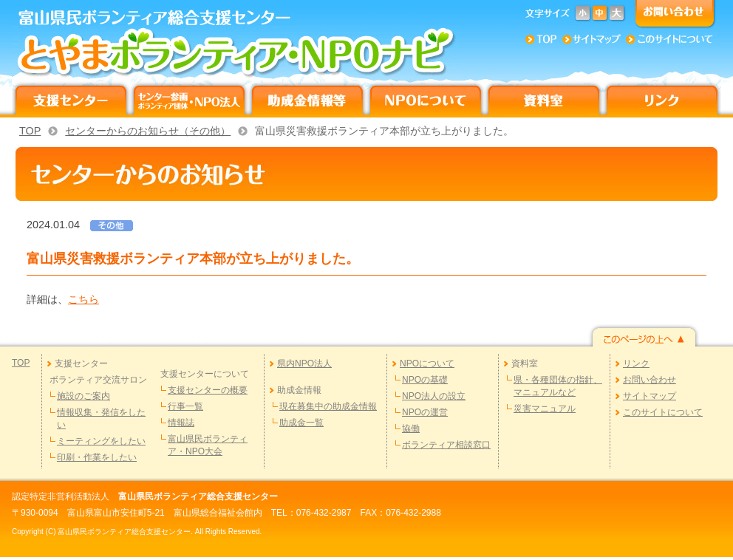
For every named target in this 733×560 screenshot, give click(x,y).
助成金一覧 (301, 423)
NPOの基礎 (425, 380)
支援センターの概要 (208, 390)
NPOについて (427, 363)
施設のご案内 (83, 396)
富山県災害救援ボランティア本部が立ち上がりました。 (384, 131)
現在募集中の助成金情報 (328, 406)
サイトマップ (650, 396)
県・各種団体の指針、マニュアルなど (558, 386)
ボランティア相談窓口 (446, 445)
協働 (411, 428)
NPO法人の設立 (434, 396)
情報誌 (181, 423)
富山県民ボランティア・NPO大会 (208, 445)
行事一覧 (185, 406)
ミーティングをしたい (101, 441)
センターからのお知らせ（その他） (148, 131)
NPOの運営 (425, 412)
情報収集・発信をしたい (101, 419)
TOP (30, 131)
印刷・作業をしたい (97, 457)
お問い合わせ (650, 380)
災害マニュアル (545, 409)
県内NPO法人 (304, 363)
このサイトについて (663, 412)
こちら (83, 299)
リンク (636, 363)
